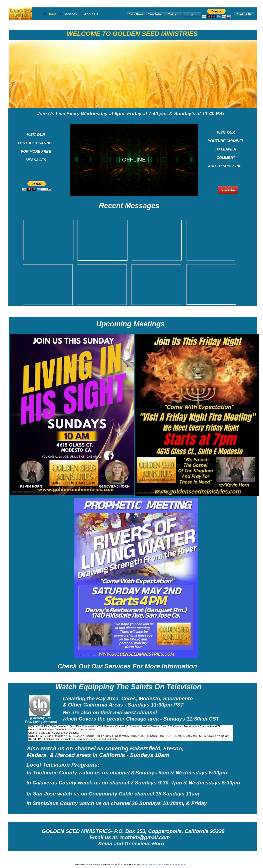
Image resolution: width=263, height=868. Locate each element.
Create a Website (154, 865)
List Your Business (178, 865)
